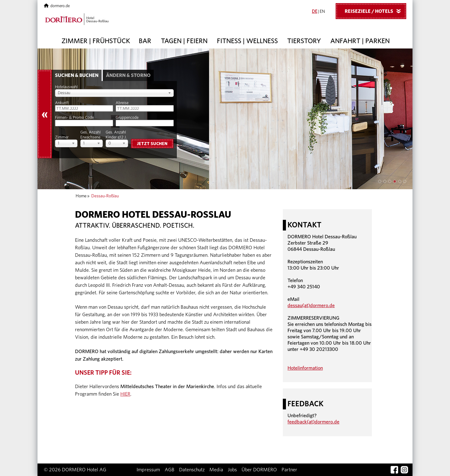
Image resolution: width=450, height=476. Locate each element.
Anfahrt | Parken (360, 41)
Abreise (122, 103)
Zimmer (62, 137)
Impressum (148, 470)
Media (216, 470)
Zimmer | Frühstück (96, 41)
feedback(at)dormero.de (313, 422)
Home (81, 196)
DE (315, 12)
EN (322, 12)
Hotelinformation (305, 368)
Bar (145, 41)
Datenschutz (192, 470)
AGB (170, 470)
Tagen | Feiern (184, 41)
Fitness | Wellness (247, 41)
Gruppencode (127, 118)
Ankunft (62, 103)
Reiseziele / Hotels (375, 11)
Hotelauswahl (66, 87)
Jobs (232, 470)
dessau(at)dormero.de (311, 306)
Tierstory (304, 41)
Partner (289, 470)
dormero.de (57, 6)
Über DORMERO (259, 470)
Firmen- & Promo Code (74, 118)
